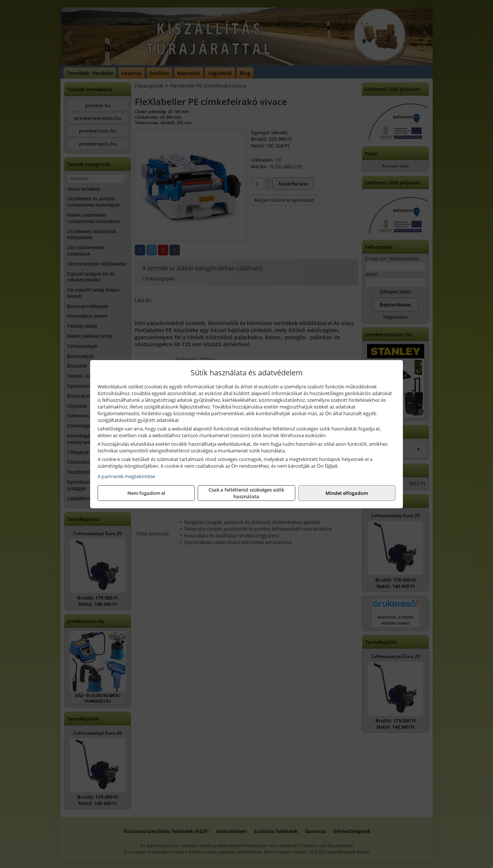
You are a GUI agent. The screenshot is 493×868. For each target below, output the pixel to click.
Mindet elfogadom (347, 493)
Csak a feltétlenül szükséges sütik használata (246, 493)
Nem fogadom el (146, 493)
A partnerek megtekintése (126, 476)
